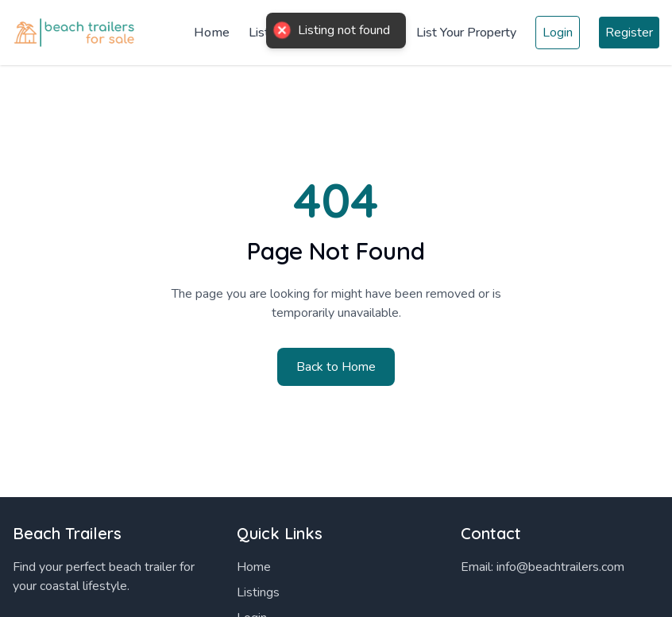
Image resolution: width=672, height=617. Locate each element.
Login (558, 33)
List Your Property (466, 33)
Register (629, 33)
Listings (258, 592)
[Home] (76, 33)
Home (212, 33)
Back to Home (336, 367)
